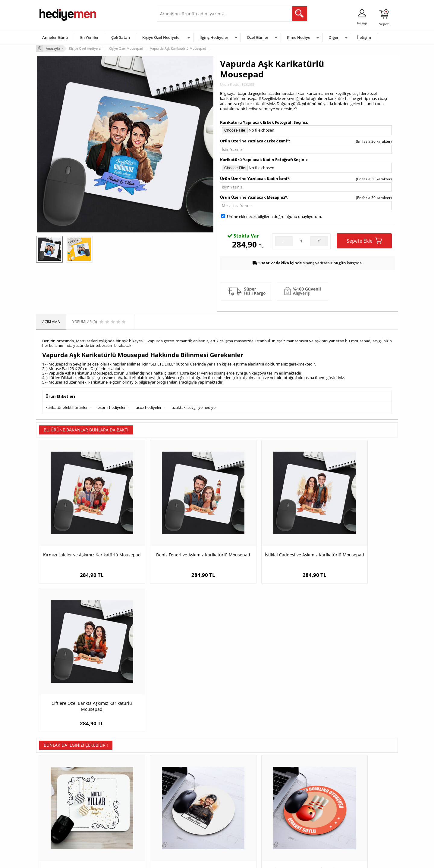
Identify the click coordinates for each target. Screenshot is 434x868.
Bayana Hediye (293, 799)
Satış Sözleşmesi (53, 808)
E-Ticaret (199, 860)
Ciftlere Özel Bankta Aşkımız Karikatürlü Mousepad (353, 535)
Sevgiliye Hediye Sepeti (179, 799)
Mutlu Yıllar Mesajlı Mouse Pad (81, 678)
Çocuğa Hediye (293, 808)
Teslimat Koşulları (54, 790)
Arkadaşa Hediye (295, 826)
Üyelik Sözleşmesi (54, 799)
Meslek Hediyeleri (115, 835)
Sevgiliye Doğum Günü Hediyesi (186, 808)
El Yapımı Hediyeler (116, 817)
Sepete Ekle (364, 240)
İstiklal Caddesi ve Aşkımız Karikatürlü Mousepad (262, 535)
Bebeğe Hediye (293, 817)
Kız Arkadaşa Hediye (117, 808)
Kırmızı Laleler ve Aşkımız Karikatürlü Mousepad (82, 535)
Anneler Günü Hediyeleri (241, 817)
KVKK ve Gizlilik (52, 826)
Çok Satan (121, 37)
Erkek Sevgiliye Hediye (179, 817)
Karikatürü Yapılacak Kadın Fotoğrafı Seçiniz (264, 159)
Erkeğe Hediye (292, 790)
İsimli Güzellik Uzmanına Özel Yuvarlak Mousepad (353, 681)
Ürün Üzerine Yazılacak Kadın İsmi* (255, 178)
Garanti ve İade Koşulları (60, 817)
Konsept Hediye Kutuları (180, 790)
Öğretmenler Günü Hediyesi (244, 826)
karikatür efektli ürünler (67, 406)
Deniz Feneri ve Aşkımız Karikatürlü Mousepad (172, 535)
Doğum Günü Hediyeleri (240, 799)
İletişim (364, 37)
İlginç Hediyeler (214, 37)
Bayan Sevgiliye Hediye (179, 826)
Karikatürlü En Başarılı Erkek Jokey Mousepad (172, 681)
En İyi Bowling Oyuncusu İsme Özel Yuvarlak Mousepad (262, 681)
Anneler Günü (55, 37)
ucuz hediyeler (149, 406)
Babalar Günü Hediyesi (239, 835)
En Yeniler (90, 37)
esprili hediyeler (112, 406)
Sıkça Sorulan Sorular (57, 835)
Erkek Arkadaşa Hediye (119, 799)
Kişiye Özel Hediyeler (162, 37)
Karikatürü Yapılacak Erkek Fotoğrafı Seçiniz (264, 122)
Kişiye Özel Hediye (115, 790)
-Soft (185, 860)
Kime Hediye (299, 37)
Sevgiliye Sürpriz (113, 826)
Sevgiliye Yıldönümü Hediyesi (184, 835)
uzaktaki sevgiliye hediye (193, 406)
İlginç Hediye (291, 835)
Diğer (334, 37)
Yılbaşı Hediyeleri (234, 808)
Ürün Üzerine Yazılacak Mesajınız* (254, 197)
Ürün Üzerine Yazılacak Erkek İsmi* (255, 141)
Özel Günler (258, 37)
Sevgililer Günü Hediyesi (240, 790)
